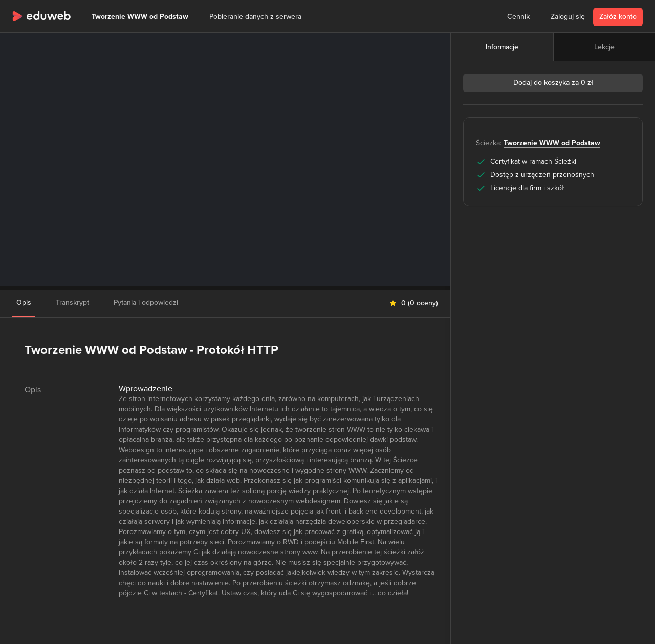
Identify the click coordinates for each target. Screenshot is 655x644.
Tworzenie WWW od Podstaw (140, 17)
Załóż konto (618, 17)
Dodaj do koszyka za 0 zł (553, 83)
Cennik (518, 17)
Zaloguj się (568, 17)
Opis (24, 303)
